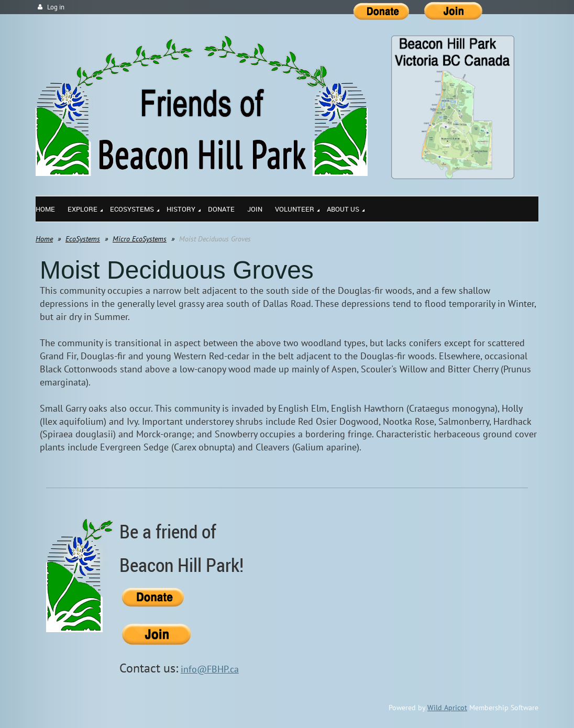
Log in (56, 7)
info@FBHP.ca (210, 669)
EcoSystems (83, 239)
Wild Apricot (447, 708)
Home (44, 239)
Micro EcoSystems (140, 239)
